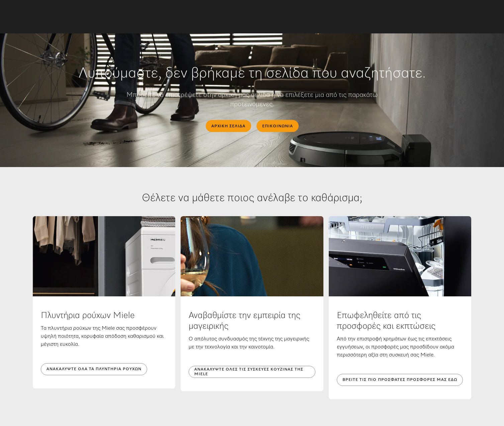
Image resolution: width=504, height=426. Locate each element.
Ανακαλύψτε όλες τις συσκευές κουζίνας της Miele (249, 372)
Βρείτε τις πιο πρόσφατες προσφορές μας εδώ (400, 380)
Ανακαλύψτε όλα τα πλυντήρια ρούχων (94, 369)
